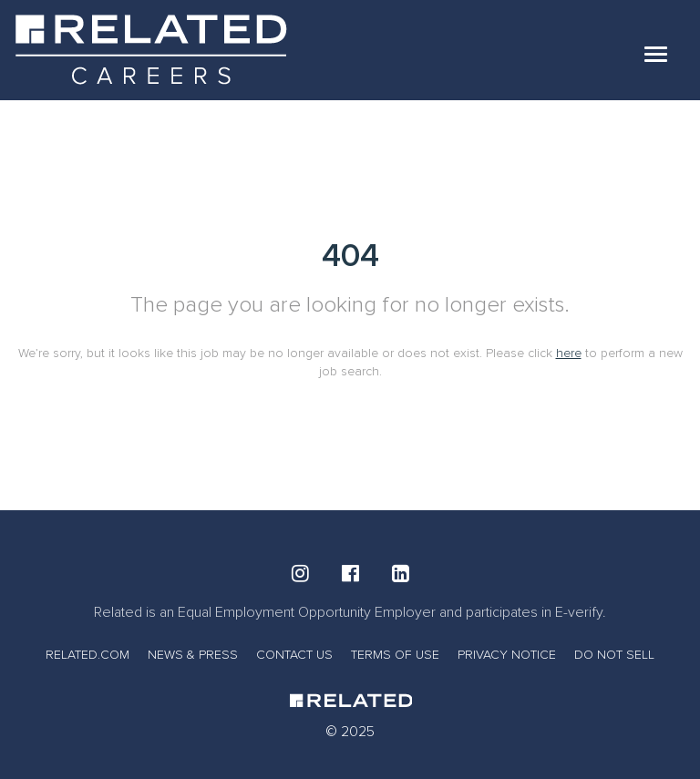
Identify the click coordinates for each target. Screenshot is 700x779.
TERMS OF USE (395, 655)
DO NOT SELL (614, 655)
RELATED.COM (87, 655)
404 (350, 256)
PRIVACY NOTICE (507, 655)
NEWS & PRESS (193, 655)
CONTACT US (294, 655)
